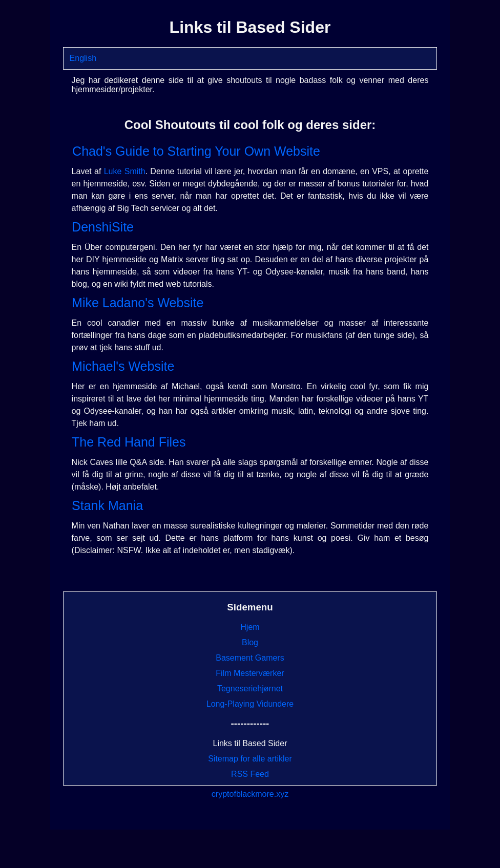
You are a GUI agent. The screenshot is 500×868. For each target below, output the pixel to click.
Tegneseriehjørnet (250, 689)
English (83, 58)
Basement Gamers (250, 658)
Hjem (250, 627)
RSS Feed (250, 774)
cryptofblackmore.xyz (250, 794)
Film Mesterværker (250, 673)
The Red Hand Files (129, 442)
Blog (250, 642)
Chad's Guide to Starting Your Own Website (196, 151)
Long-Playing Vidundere (250, 704)
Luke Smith (125, 171)
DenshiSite (103, 227)
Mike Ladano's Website (138, 303)
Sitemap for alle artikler (250, 759)
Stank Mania (107, 505)
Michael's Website (123, 366)
